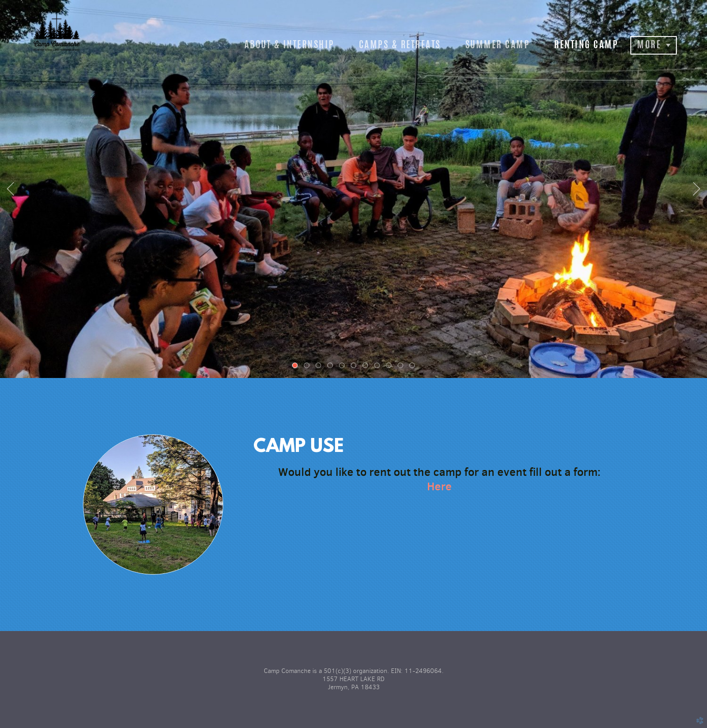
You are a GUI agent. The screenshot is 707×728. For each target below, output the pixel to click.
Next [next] (697, 189)
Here (439, 486)
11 (414, 367)
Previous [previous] (10, 189)
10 (402, 367)
